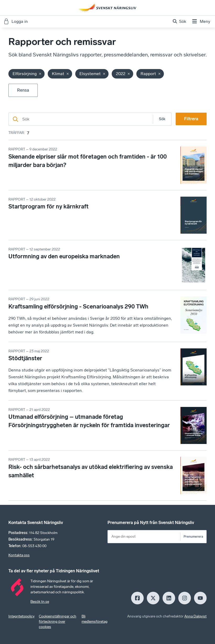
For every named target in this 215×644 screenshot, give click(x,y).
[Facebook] (137, 598)
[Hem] (107, 8)
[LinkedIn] (169, 598)
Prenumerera (193, 536)
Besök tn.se (40, 602)
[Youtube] (200, 598)
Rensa (23, 90)
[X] (153, 598)
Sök (162, 119)
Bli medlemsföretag (95, 619)
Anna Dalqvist (195, 616)
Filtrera (191, 119)
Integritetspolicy (21, 616)
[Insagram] (185, 598)
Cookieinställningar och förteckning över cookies (58, 622)
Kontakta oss (19, 555)
